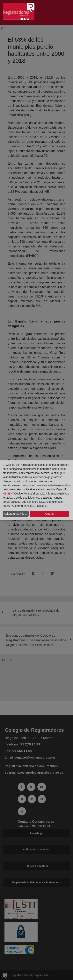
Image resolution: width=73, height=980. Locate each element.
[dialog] (36, 490)
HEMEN (8, 494)
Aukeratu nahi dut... (16, 514)
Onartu (50, 514)
